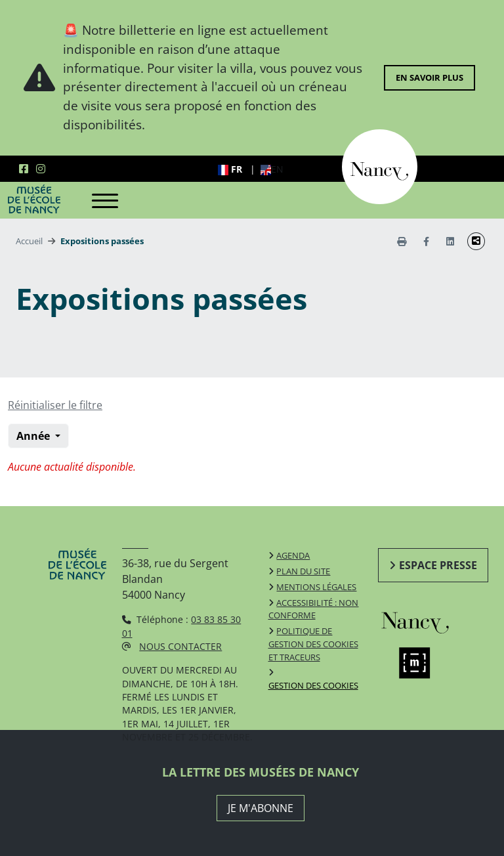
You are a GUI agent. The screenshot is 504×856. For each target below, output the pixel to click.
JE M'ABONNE (261, 808)
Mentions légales (316, 587)
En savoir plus (430, 77)
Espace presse (438, 565)
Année (34, 436)
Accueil (29, 241)
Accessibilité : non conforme (314, 609)
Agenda (293, 555)
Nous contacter (180, 646)
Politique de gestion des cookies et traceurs (313, 644)
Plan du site (303, 571)
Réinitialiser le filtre (55, 405)
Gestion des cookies (313, 685)
